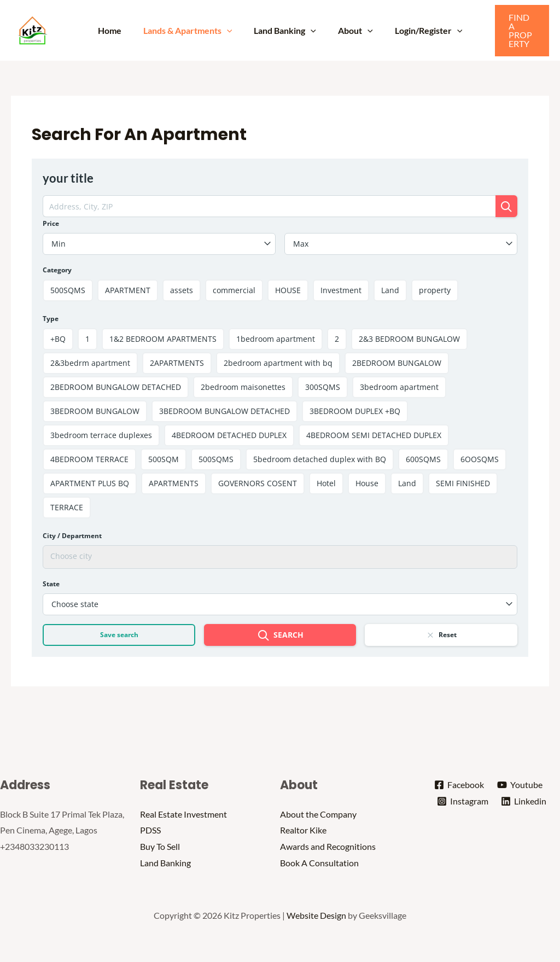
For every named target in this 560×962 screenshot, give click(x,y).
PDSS (150, 830)
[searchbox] (280, 556)
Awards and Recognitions (328, 846)
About (351, 31)
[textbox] (159, 244)
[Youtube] (520, 785)
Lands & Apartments (192, 31)
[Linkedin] (524, 802)
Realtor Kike (303, 830)
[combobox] (159, 244)
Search (280, 636)
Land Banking (285, 31)
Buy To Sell (160, 846)
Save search (119, 635)
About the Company (318, 814)
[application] (231, 31)
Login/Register (420, 31)
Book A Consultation (319, 863)
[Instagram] (462, 802)
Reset (441, 635)
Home (118, 30)
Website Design (316, 915)
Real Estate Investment (183, 814)
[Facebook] (459, 785)
